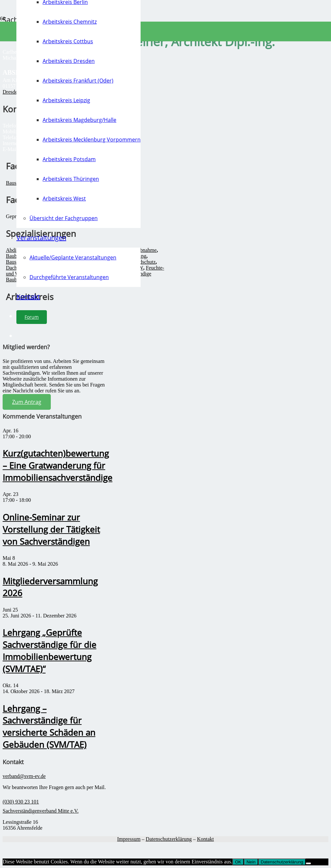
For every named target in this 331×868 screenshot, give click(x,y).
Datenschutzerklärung (169, 839)
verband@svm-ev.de (24, 776)
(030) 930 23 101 (21, 802)
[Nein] (308, 863)
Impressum (129, 839)
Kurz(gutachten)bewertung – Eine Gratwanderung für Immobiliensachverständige (58, 466)
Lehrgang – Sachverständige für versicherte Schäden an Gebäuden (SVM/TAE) (49, 727)
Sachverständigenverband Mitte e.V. (41, 811)
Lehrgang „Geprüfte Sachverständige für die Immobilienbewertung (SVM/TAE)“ (49, 651)
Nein (251, 862)
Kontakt (205, 839)
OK (238, 862)
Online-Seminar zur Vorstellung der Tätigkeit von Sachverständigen (51, 529)
